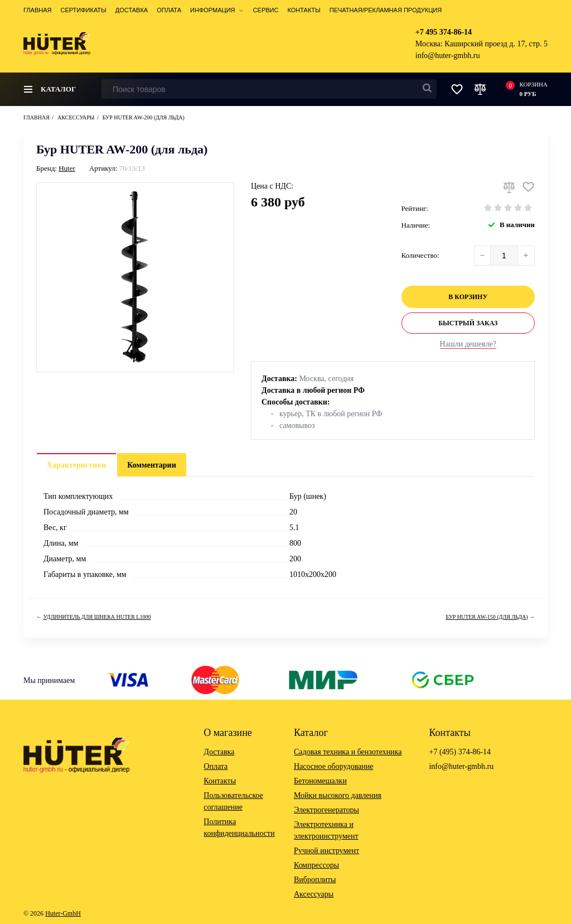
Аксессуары (314, 894)
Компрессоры (316, 865)
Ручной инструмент (326, 851)
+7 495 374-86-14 (444, 32)
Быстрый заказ (468, 323)
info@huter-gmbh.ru (448, 56)
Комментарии (152, 465)
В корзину (468, 297)
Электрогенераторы (326, 810)
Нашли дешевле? (468, 344)
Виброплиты (315, 880)
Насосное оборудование (334, 766)
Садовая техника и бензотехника (348, 752)
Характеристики (76, 465)
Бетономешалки (320, 781)
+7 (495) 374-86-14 (460, 752)
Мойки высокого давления (338, 795)
